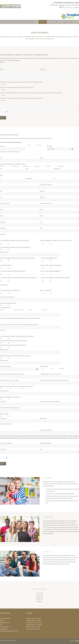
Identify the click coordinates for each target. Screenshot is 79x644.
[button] (52, 22)
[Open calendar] (72, 149)
